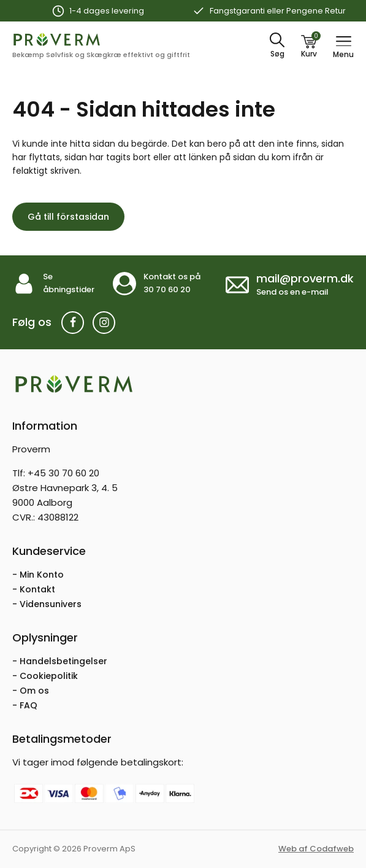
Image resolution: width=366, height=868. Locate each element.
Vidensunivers (51, 604)
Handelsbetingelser (63, 661)
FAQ (29, 705)
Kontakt (37, 589)
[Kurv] (309, 46)
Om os (34, 691)
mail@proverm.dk (305, 278)
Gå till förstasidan (68, 217)
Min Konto (42, 575)
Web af (316, 849)
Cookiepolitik (49, 676)
